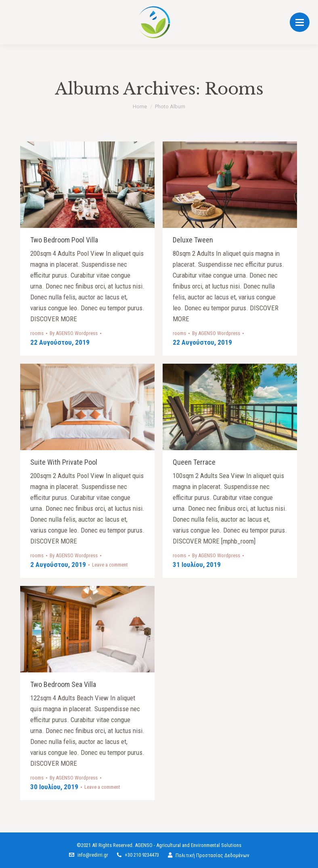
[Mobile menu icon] (300, 22)
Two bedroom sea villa (63, 684)
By (74, 333)
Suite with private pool (64, 462)
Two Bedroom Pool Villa (64, 240)
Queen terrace (194, 462)
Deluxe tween (193, 240)
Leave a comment (110, 565)
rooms (37, 333)
